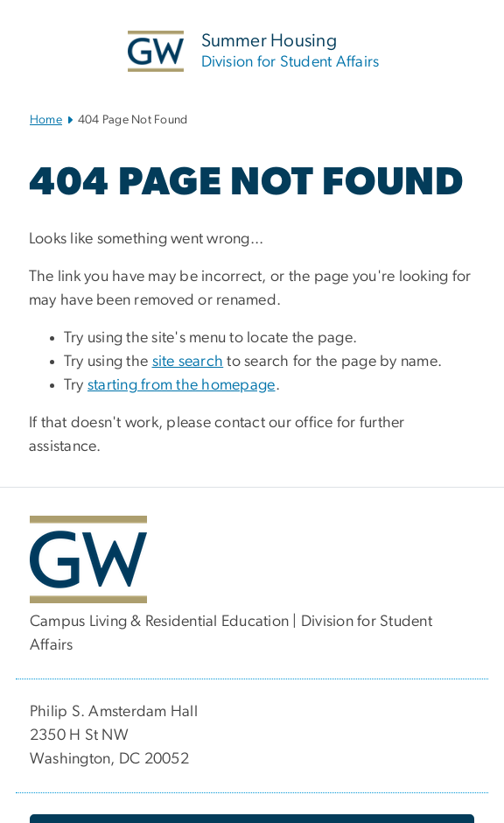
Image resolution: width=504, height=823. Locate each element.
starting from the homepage (182, 385)
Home (46, 120)
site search (188, 362)
